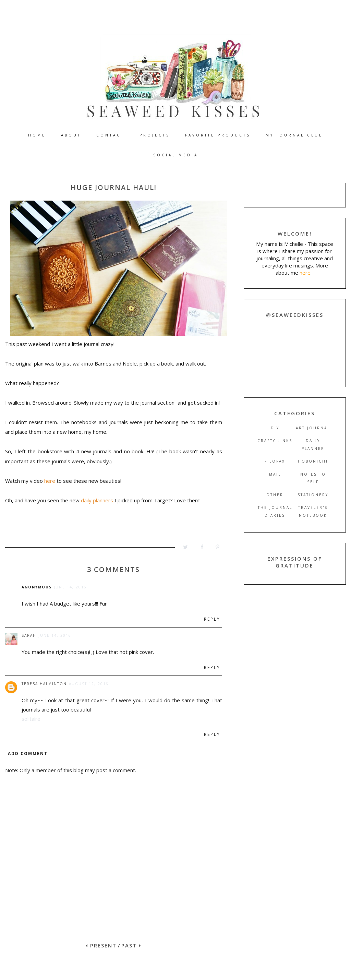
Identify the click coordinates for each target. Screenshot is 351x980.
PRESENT (101, 945)
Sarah (29, 635)
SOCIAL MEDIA (176, 155)
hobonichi (313, 461)
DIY (275, 428)
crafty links (275, 441)
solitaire (31, 719)
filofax (275, 461)
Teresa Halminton (44, 684)
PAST (131, 945)
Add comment (28, 754)
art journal (313, 428)
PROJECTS (155, 135)
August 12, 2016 (89, 684)
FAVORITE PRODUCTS (218, 135)
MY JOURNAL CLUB (294, 135)
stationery (313, 495)
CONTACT (110, 135)
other (275, 495)
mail (275, 474)
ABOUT (71, 135)
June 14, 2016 (70, 587)
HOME (37, 135)
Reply (212, 619)
